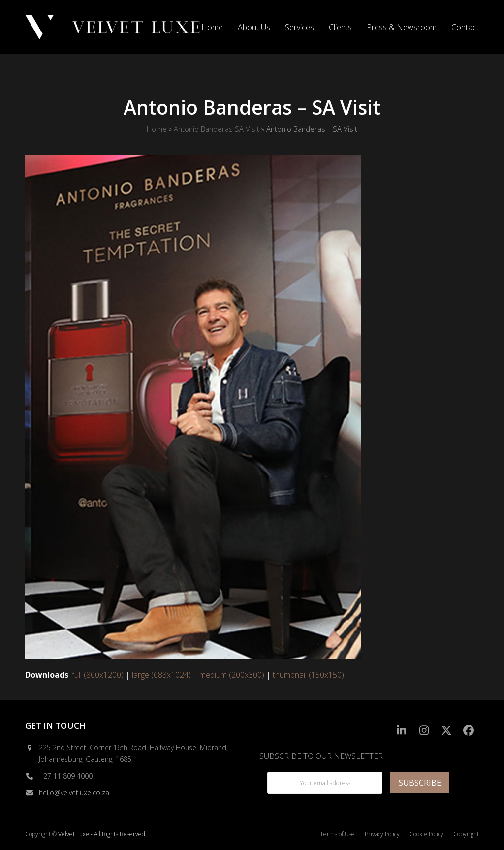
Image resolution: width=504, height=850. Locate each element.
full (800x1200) (98, 675)
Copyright (466, 834)
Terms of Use (337, 834)
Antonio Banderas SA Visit (217, 129)
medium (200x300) (232, 675)
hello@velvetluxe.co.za (74, 793)
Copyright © (41, 834)
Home (157, 129)
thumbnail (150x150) (308, 675)
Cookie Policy (426, 834)
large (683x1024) (161, 675)
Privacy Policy (382, 834)
